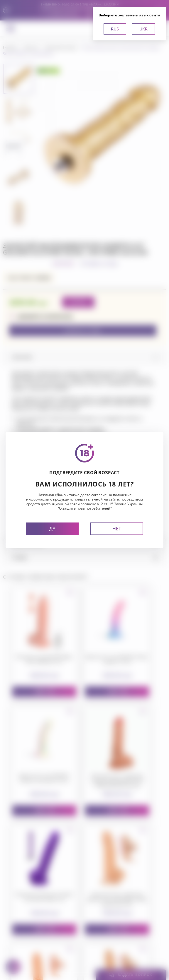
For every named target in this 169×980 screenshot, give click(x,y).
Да (52, 529)
